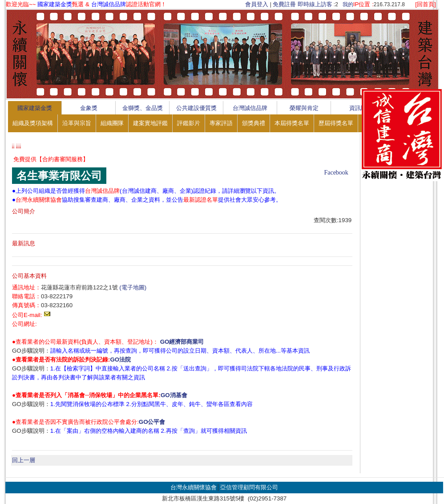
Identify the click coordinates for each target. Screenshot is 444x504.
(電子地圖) (133, 287)
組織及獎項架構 (33, 123)
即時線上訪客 (315, 4)
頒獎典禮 (254, 123)
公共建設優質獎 (196, 108)
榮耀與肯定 (304, 108)
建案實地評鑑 (150, 123)
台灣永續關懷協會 (194, 487)
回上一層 (24, 460)
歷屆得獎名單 (336, 123)
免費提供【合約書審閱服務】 (51, 159)
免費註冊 (284, 4)
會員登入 (257, 4)
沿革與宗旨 (77, 123)
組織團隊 (112, 123)
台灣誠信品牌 (250, 108)
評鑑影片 (189, 123)
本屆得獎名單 (292, 123)
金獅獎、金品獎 (143, 108)
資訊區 (358, 108)
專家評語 (221, 123)
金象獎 (89, 108)
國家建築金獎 (35, 108)
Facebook (336, 173)
